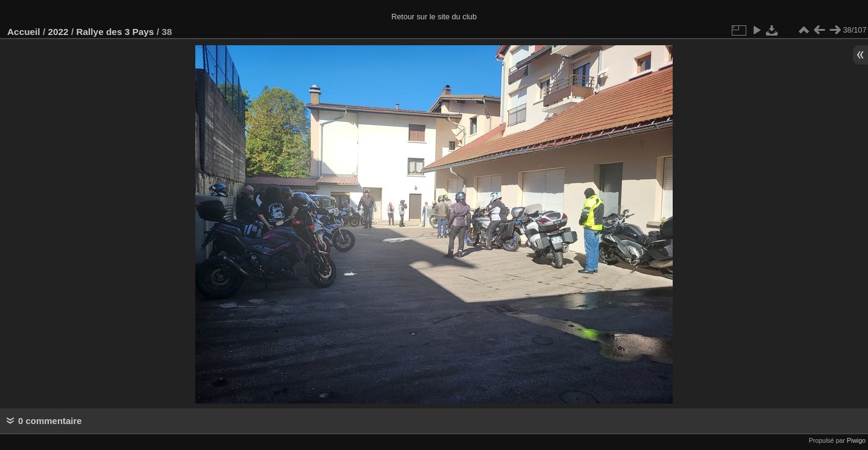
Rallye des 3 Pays (115, 32)
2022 (58, 32)
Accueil (24, 32)
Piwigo (856, 440)
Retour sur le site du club (434, 17)
